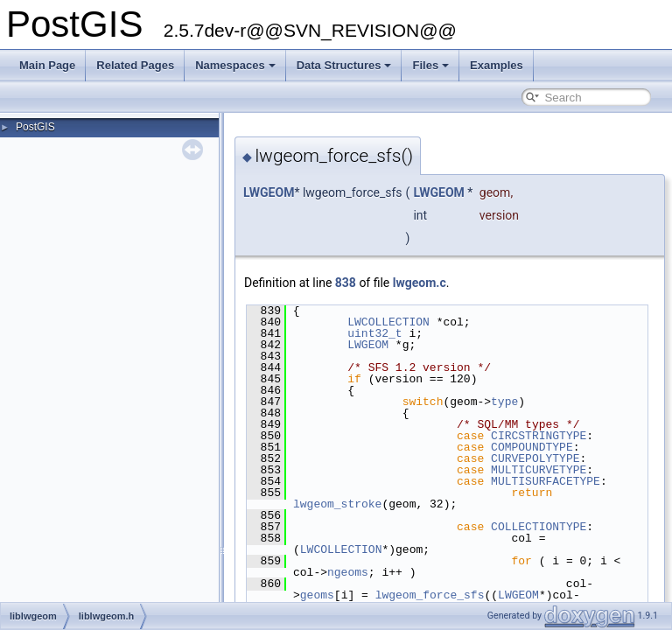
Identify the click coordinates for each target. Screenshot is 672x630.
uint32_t (374, 333)
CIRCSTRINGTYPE (539, 436)
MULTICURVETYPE (539, 470)
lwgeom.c (420, 283)
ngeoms (348, 572)
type (504, 402)
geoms (317, 595)
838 (346, 283)
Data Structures (344, 65)
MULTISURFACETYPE (546, 481)
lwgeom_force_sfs (430, 595)
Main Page (47, 65)
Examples (497, 65)
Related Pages (135, 65)
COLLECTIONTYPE (539, 527)
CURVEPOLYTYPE (535, 458)
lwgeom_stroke (337, 504)
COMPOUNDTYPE (532, 447)
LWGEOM (269, 192)
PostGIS (35, 127)
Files (430, 65)
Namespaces (235, 65)
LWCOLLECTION (388, 322)
